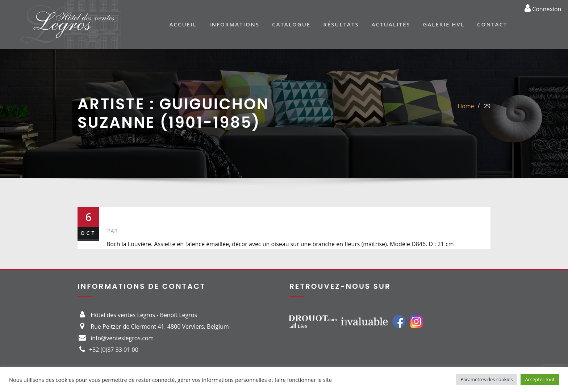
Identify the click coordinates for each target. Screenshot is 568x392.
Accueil (183, 24)
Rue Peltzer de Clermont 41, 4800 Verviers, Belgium (160, 326)
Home (466, 106)
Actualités (391, 24)
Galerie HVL (444, 24)
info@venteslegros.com (122, 338)
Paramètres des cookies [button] (486, 379)
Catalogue (291, 24)
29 (487, 106)
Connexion (543, 8)
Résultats (341, 24)
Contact (492, 24)
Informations (234, 24)
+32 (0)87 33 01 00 (114, 350)
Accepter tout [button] (540, 379)
